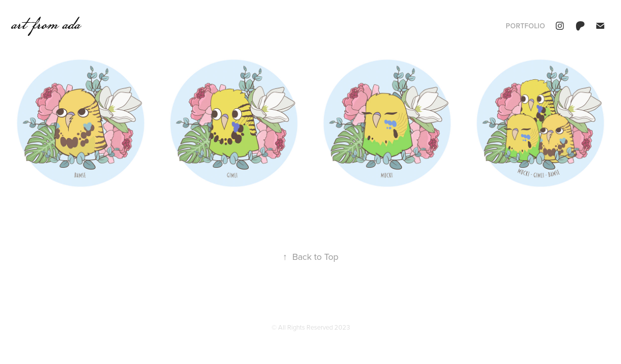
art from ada (46, 24)
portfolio (525, 26)
